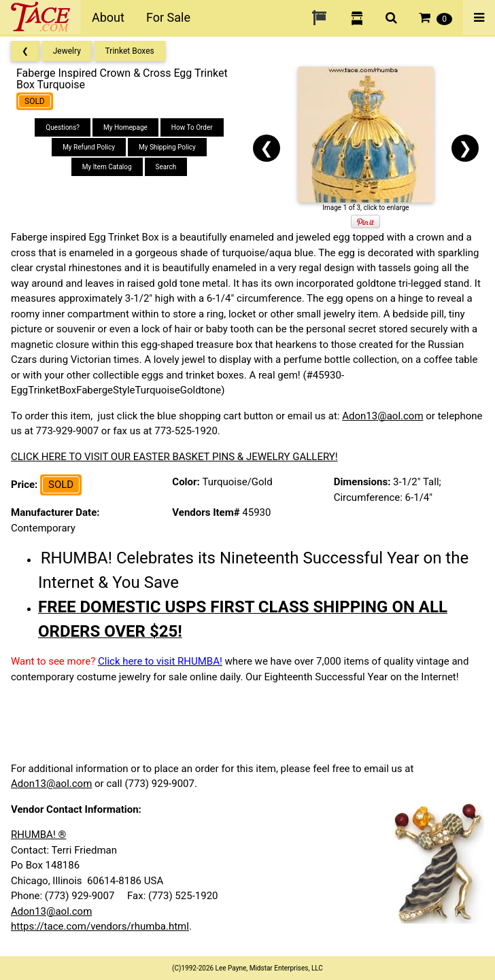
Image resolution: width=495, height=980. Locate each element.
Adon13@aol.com (382, 416)
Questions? (63, 127)
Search (166, 167)
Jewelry (67, 51)
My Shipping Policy (167, 147)
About (108, 17)
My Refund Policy (89, 147)
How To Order (192, 127)
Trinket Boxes (130, 51)
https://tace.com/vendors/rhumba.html (100, 926)
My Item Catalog (107, 167)
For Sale (168, 17)
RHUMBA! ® (38, 835)
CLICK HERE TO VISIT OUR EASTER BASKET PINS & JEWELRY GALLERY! (174, 457)
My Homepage (125, 127)
